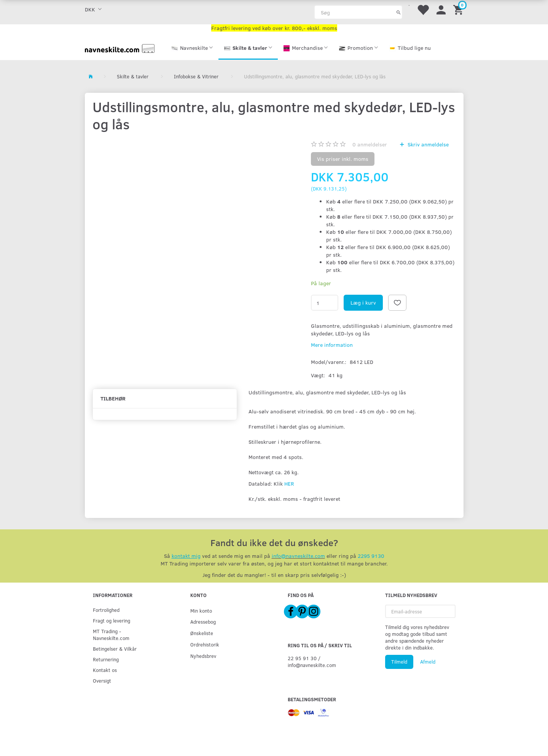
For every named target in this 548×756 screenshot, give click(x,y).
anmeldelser (370, 144)
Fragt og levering (112, 620)
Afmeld (428, 662)
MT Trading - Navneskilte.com (111, 634)
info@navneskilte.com (298, 556)
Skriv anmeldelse (427, 144)
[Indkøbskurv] (459, 9)
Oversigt (102, 681)
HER (289, 484)
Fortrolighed (106, 610)
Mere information (332, 345)
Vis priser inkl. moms (343, 159)
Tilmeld (399, 662)
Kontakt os (105, 670)
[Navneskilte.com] (120, 48)
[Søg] (399, 12)
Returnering (106, 659)
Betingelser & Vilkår (115, 649)
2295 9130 (371, 556)
